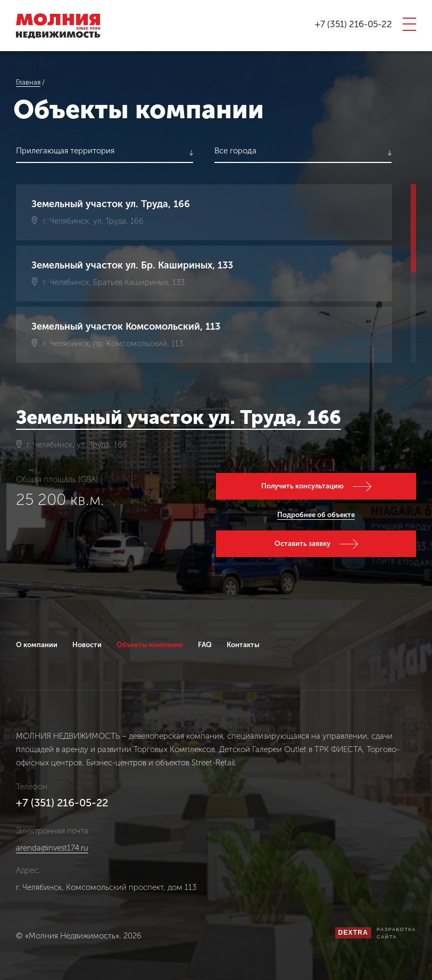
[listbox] (105, 153)
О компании (37, 645)
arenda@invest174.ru (52, 848)
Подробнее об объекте (316, 515)
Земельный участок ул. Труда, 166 (178, 417)
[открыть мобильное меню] (409, 24)
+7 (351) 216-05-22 (354, 24)
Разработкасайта (396, 933)
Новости (87, 645)
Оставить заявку (302, 544)
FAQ (205, 645)
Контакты (243, 645)
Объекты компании (150, 645)
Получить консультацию (302, 486)
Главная (28, 82)
